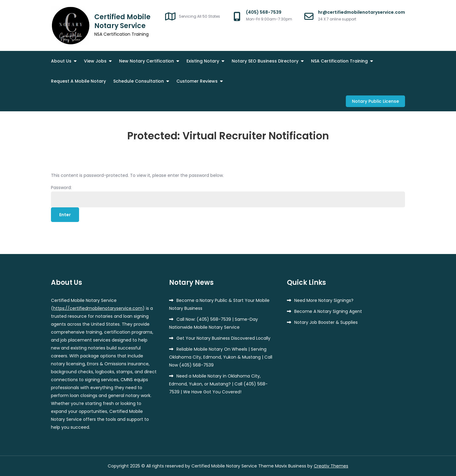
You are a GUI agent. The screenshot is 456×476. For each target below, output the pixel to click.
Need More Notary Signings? (324, 300)
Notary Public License (375, 101)
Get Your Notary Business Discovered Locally (223, 338)
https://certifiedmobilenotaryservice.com (98, 308)
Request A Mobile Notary (78, 81)
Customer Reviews (197, 81)
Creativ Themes (331, 466)
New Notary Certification (147, 61)
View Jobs (95, 61)
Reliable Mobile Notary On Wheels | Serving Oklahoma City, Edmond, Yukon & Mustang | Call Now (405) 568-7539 (221, 357)
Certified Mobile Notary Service (122, 21)
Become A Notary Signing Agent (328, 311)
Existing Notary (203, 61)
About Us (61, 61)
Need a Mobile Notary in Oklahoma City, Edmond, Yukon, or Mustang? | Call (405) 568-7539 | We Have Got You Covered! (218, 384)
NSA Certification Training (339, 61)
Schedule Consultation (139, 81)
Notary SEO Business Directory (265, 61)
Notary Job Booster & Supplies (326, 322)
